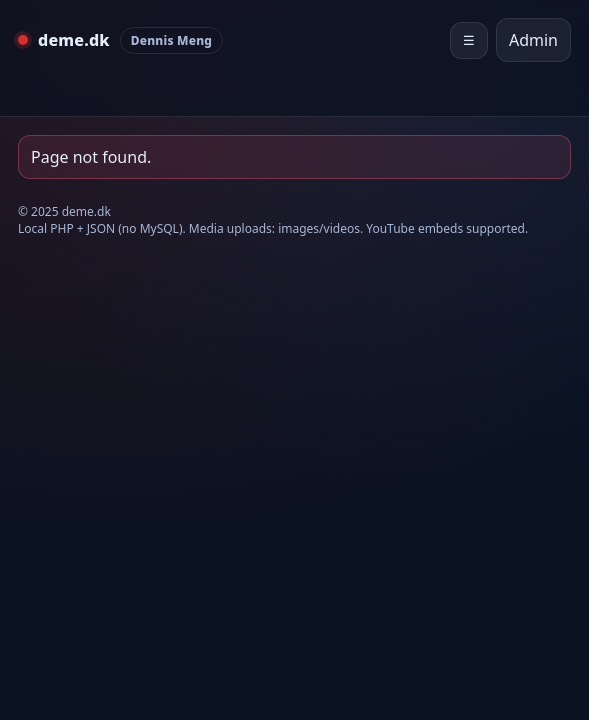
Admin (533, 40)
